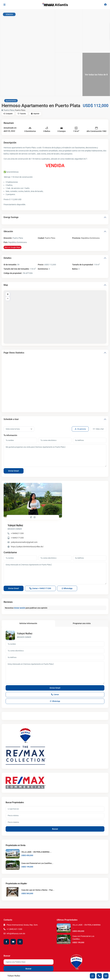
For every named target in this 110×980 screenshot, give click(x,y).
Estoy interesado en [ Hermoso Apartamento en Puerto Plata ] (55, 546)
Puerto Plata (20, 110)
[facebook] (6, 914)
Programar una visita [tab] (82, 596)
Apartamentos (11, 101)
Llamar (40, 561)
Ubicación (8, 231)
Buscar (55, 802)
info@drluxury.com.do (16, 906)
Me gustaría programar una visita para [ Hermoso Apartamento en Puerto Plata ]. (55, 456)
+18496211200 (69, 493)
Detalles (7, 258)
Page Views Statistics (14, 353)
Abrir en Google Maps (12, 247)
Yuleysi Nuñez (67, 485)
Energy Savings (11, 217)
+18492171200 (69, 497)
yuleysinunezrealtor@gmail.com (76, 501)
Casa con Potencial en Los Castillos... (37, 836)
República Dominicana (90, 238)
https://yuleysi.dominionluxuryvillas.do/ (79, 506)
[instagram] (20, 914)
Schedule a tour (11, 419)
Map (6, 285)
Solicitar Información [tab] (28, 596)
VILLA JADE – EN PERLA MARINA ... (36, 825)
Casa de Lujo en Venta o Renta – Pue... (38, 863)
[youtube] (13, 914)
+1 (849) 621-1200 (14, 902)
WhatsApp (67, 561)
